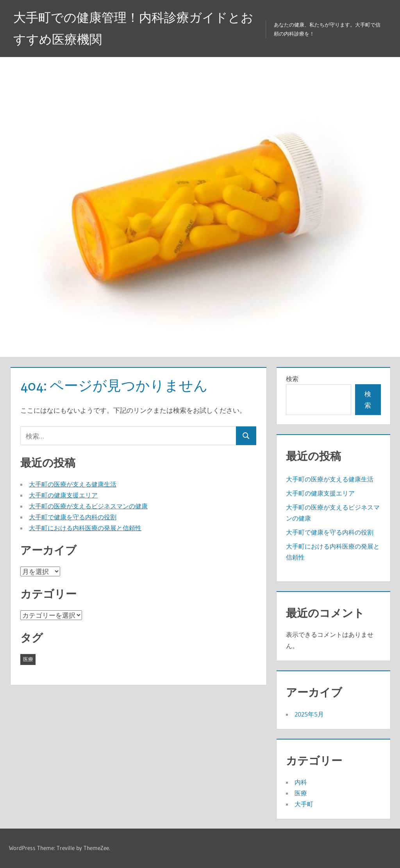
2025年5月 (309, 714)
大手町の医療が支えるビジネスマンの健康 (88, 506)
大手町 (304, 804)
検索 (292, 379)
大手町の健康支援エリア (63, 495)
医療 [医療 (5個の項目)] (28, 659)
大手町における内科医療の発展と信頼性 (85, 528)
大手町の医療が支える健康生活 (73, 484)
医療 (301, 793)
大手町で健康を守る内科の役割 (73, 517)
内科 (301, 782)
